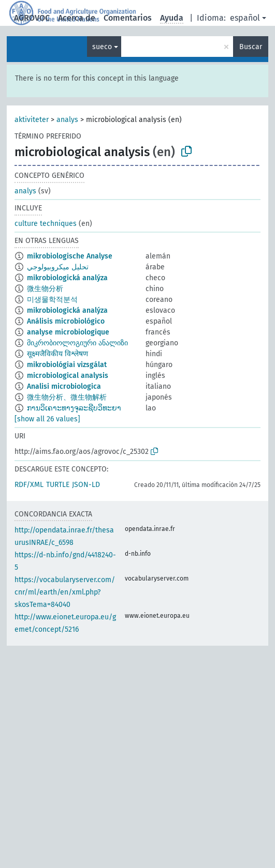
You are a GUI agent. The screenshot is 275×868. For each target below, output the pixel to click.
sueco (102, 47)
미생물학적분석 (52, 300)
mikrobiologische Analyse (70, 256)
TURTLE (58, 485)
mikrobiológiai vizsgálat (67, 365)
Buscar (251, 47)
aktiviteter (32, 120)
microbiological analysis (68, 376)
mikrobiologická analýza (67, 278)
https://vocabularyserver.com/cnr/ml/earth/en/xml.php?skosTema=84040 (65, 592)
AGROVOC (32, 18)
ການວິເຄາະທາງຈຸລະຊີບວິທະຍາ (74, 408)
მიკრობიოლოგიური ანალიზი (77, 343)
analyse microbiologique (68, 332)
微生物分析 (45, 289)
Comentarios (128, 18)
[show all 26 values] (47, 419)
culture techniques (46, 224)
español (245, 18)
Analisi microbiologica (64, 386)
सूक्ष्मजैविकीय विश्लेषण (57, 354)
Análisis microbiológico (66, 321)
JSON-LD (86, 485)
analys (67, 120)
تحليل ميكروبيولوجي (58, 267)
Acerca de (77, 18)
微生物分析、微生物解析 (67, 397)
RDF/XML (29, 485)
